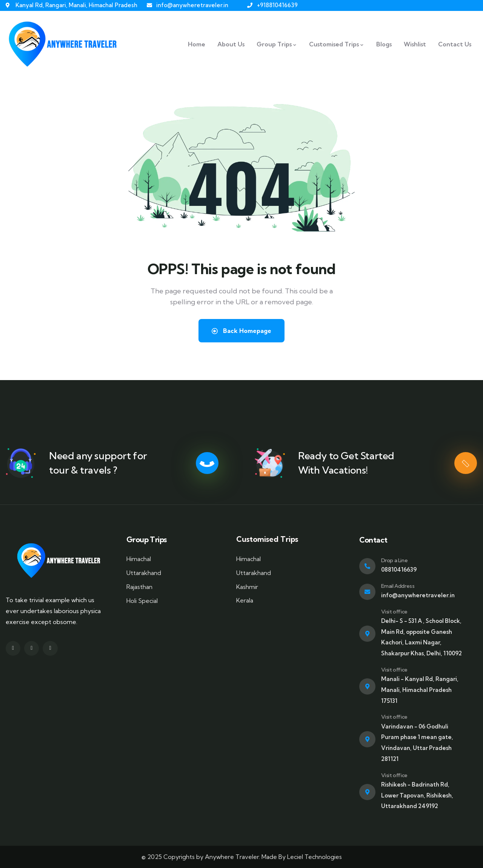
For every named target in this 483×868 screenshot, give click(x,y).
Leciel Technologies (315, 857)
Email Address (398, 586)
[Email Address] (367, 592)
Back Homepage (241, 331)
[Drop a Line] (367, 566)
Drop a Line (395, 560)
